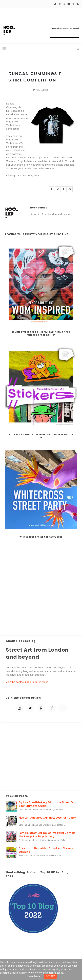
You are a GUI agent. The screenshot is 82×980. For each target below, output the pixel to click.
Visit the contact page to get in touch (27, 682)
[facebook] (73, 4)
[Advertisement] (41, 604)
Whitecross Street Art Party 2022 (41, 537)
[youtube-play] (69, 4)
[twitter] (55, 4)
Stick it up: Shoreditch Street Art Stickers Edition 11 (41, 436)
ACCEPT (50, 976)
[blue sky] (63, 708)
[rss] (78, 4)
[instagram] (64, 4)
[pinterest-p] (60, 4)
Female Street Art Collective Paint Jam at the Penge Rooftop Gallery (41, 334)
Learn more (34, 976)
